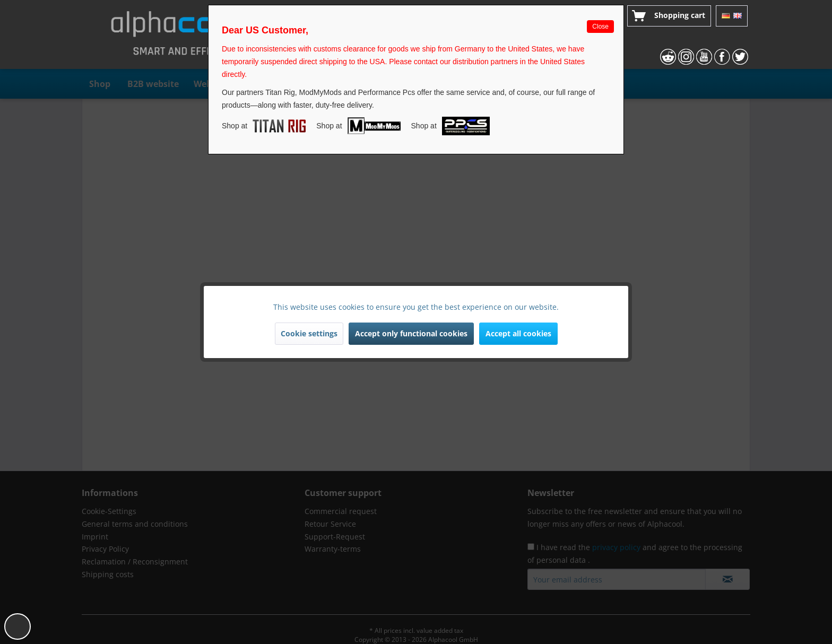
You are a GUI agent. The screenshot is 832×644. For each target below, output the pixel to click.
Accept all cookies (518, 333)
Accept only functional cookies (411, 333)
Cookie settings (309, 333)
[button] (18, 626)
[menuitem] (669, 16)
